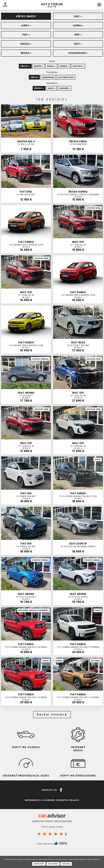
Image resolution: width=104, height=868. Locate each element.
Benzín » (39, 66)
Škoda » (26, 53)
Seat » (78, 44)
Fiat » (26, 34)
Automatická (66, 77)
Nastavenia (53, 864)
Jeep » (78, 34)
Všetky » (25, 66)
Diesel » (51, 66)
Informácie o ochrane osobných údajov (52, 800)
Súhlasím (66, 864)
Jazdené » (64, 88)
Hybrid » (64, 66)
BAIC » (78, 16)
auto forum (52, 5)
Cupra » (78, 25)
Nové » (51, 88)
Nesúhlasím (39, 864)
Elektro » (78, 66)
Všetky (34, 77)
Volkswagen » (78, 53)
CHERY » (26, 25)
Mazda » (26, 44)
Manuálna (48, 77)
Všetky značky (26, 16)
